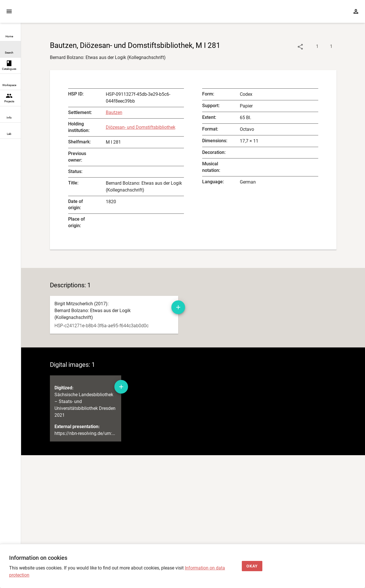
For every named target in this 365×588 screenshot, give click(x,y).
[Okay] (252, 566)
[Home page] (54, 14)
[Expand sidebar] (9, 11)
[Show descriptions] (312, 47)
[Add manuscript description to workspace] (178, 307)
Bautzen (114, 112)
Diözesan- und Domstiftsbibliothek (141, 127)
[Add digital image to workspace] (121, 387)
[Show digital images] (326, 47)
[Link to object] (300, 47)
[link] (10, 33)
